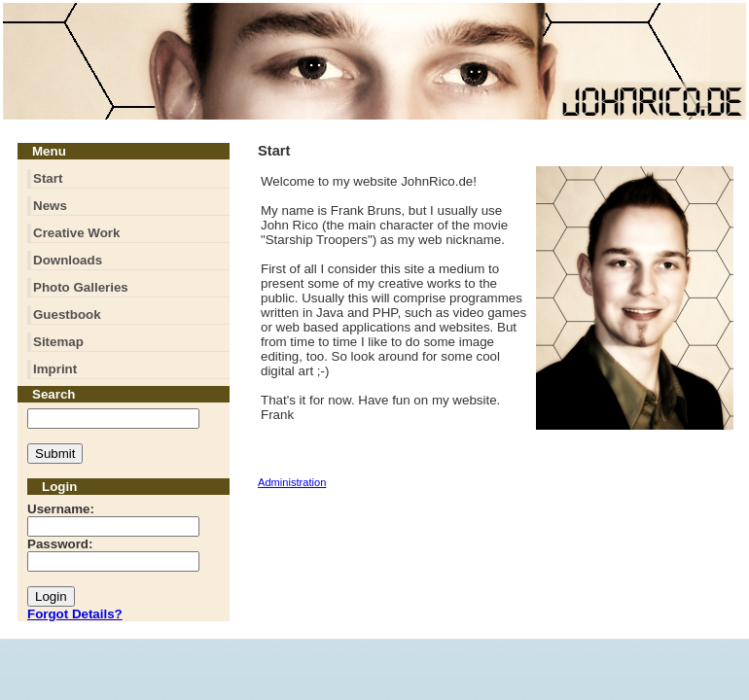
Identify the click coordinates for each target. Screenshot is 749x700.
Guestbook (67, 315)
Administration (292, 482)
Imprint (55, 369)
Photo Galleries (81, 287)
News (50, 206)
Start (48, 178)
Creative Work (76, 233)
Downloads (68, 260)
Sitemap (58, 342)
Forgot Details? (75, 614)
